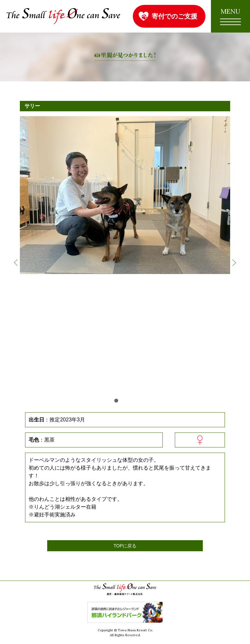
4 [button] (134, 401)
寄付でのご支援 (174, 16)
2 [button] (122, 401)
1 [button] (116, 401)
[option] (125, 195)
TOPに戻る (125, 546)
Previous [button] (16, 263)
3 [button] (128, 401)
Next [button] (234, 263)
